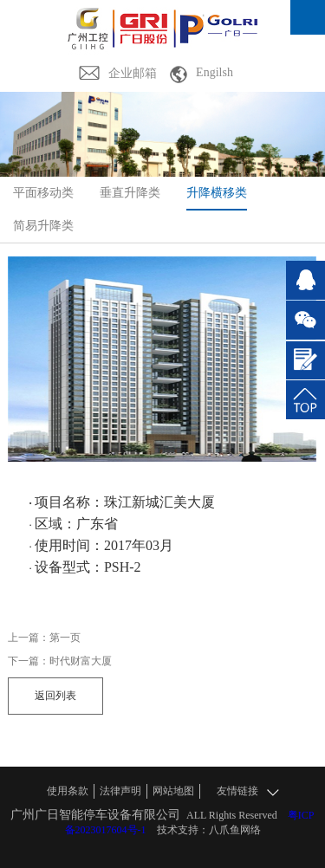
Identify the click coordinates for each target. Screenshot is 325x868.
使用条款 (68, 791)
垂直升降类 (130, 193)
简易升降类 (43, 226)
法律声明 (120, 791)
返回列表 (55, 696)
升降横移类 (217, 193)
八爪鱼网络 (235, 830)
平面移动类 (43, 193)
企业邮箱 (133, 73)
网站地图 (173, 791)
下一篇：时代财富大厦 (60, 661)
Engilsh (214, 72)
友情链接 (248, 792)
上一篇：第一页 (44, 638)
